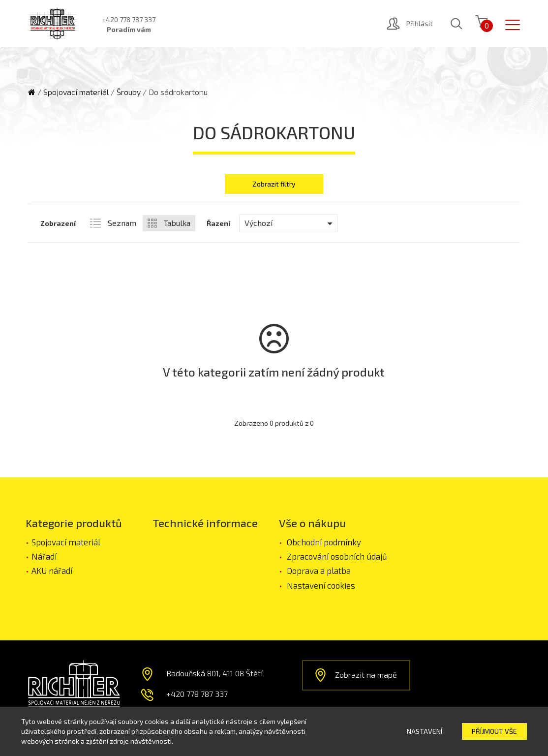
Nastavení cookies (321, 585)
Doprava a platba (319, 570)
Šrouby (129, 92)
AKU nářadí (52, 570)
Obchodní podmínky (324, 542)
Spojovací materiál (76, 92)
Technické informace (205, 523)
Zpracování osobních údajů (337, 556)
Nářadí (44, 556)
